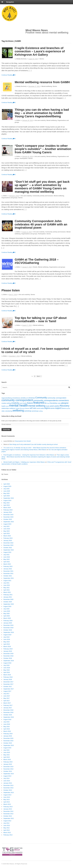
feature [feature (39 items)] (30, 403)
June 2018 (7, 668)
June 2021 (7, 585)
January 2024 (8, 512)
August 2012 (7, 821)
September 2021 (9, 578)
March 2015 (7, 760)
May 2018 (6, 670)
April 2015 (7, 757)
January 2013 (8, 809)
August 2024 (7, 500)
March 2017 (7, 703)
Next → (39, 376)
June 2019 (7, 639)
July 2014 (6, 778)
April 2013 (7, 802)
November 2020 (8, 599)
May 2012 (6, 828)
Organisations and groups (9, 198)
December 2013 (8, 785)
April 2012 (7, 830)
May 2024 (6, 503)
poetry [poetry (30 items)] (57, 406)
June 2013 (7, 797)
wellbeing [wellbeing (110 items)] (18, 411)
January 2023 (8, 541)
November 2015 (8, 741)
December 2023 (8, 515)
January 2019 (8, 651)
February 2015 (8, 762)
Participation (24, 158)
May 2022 (6, 559)
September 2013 (9, 792)
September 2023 (9, 522)
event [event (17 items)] (21, 403)
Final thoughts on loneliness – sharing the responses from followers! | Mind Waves (29, 455)
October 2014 (8, 771)
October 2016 (8, 715)
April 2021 (7, 590)
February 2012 (8, 835)
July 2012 (6, 823)
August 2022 (7, 552)
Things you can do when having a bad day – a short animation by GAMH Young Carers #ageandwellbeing (42, 113)
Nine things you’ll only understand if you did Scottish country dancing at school (33, 444)
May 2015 (6, 755)
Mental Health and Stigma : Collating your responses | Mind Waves (24, 462)
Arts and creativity (40, 120)
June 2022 (7, 557)
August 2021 (7, 581)
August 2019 (7, 635)
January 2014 (8, 783)
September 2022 (9, 550)
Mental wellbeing (47, 86)
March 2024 (7, 508)
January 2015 (8, 764)
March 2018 (7, 675)
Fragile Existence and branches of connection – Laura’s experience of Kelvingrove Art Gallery (40, 51)
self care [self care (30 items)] (33, 408)
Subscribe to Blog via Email (11, 416)
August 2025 (7, 486)
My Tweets (5, 474)
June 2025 (7, 491)
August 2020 (7, 606)
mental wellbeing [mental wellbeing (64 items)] (37, 406)
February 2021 (8, 595)
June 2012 (7, 825)
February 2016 (8, 734)
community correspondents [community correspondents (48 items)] (46, 400)
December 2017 (8, 682)
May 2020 (6, 614)
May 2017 (6, 698)
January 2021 (8, 597)
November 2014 (8, 769)
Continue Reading (7, 75)
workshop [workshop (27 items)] (28, 411)
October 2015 (8, 743)
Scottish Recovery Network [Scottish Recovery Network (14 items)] (22, 408)
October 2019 (8, 630)
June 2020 (7, 611)
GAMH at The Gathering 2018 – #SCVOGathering (37, 261)
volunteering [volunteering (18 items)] (9, 411)
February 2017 (8, 705)
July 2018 (6, 665)
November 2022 (8, 545)
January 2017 (8, 708)
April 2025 (7, 496)
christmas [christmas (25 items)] (32, 398)
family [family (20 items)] (25, 403)
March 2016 (7, 731)
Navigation (10, 2)
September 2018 (9, 661)
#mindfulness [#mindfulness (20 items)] (16, 398)
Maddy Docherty (21, 59)
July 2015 (6, 750)
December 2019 (8, 625)
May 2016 (6, 727)
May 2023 (6, 531)
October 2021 (8, 576)
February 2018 (8, 677)
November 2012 (8, 814)
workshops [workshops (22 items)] (35, 411)
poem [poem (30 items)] (52, 406)
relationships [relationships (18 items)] (5, 408)
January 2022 (8, 569)
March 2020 (7, 618)
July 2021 (6, 583)
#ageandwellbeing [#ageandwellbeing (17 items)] (7, 398)
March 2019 (7, 646)
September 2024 (9, 498)
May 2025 (6, 493)
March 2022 (7, 564)
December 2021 (8, 571)
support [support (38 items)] (58, 408)
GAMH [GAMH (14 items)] (59, 403)
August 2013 (7, 795)
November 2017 (8, 684)
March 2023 (7, 536)
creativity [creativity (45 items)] (15, 403)
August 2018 (7, 663)
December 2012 (8, 811)
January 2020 (8, 623)
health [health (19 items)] (3, 406)
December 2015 (8, 738)
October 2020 (8, 602)
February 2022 (8, 566)
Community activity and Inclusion (43, 196)
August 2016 (7, 719)
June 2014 (7, 781)
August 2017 (7, 691)
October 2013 (8, 790)
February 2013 (8, 807)
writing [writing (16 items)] (41, 411)
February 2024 (8, 510)
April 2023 (7, 533)
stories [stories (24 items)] (52, 408)
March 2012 (7, 833)
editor (18, 120)
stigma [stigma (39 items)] (47, 408)
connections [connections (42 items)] (64, 400)
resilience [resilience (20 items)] (12, 408)
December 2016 (8, 710)
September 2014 (9, 774)
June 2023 (7, 529)
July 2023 (6, 526)
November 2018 (8, 656)
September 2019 (9, 632)
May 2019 (6, 642)
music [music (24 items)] (48, 406)
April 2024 (7, 505)
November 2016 (8, 712)
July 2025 (6, 489)
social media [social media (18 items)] (40, 408)
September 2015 (9, 745)
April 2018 (7, 672)
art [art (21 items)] (27, 398)
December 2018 (8, 654)
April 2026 (7, 484)
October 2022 (8, 548)
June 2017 (7, 696)
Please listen (11, 290)
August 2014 (7, 776)
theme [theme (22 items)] (64, 408)
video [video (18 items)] (3, 411)
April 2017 (7, 701)
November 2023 (8, 517)
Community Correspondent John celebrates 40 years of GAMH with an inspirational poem (41, 224)
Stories (42, 59)
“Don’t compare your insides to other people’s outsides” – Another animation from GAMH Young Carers (43, 149)
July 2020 (6, 609)
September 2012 (9, 818)
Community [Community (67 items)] (41, 398)
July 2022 (6, 555)
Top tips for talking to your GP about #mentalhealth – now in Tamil (41, 320)
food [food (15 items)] (48, 403)
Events (35, 267)
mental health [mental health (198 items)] (19, 405)
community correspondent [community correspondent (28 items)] (57, 398)
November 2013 (8, 788)
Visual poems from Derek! (23, 441)
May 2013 (6, 800)
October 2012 (8, 816)
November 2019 (8, 628)
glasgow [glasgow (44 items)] (65, 403)
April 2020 (7, 616)
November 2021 (8, 573)
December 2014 (8, 767)
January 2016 (8, 736)
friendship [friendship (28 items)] (53, 403)
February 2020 (8, 621)
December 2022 (8, 543)
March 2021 (7, 592)
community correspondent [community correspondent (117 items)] (17, 400)
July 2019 (6, 637)
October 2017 (8, 687)
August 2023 (7, 524)
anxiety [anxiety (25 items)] (23, 398)
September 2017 (9, 689)
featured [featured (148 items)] (39, 403)
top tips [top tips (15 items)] (68, 408)
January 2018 (8, 679)
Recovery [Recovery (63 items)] (64, 406)
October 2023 (8, 519)
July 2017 (6, 694)
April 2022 (7, 562)
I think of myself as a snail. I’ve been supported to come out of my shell (35, 350)
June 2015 (7, 752)
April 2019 (7, 644)
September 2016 (9, 717)
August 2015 (7, 748)
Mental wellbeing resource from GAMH (42, 82)
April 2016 (7, 729)
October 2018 (8, 658)
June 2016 (7, 724)
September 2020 (9, 604)
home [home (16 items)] (7, 406)
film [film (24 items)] (46, 403)
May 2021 (6, 588)
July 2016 (6, 722)
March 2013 (7, 804)
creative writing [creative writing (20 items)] (6, 403)
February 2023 (8, 538)
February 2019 (8, 649)
